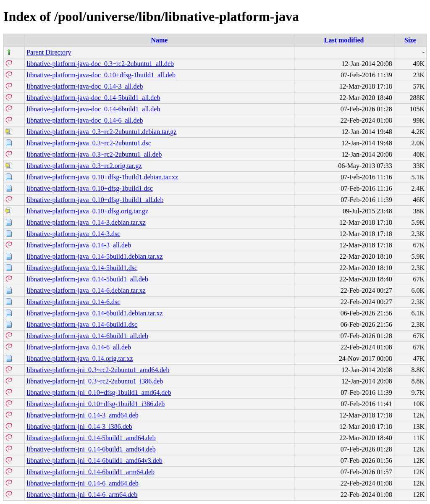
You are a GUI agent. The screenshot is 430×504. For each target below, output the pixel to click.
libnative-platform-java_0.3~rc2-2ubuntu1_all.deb (94, 154)
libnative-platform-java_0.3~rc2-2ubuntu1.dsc (89, 143)
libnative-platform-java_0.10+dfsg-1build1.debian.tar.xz (102, 177)
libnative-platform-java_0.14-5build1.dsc (82, 268)
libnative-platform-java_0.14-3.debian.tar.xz (86, 222)
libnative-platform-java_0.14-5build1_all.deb (87, 279)
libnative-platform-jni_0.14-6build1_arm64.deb (90, 472)
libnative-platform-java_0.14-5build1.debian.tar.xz (94, 256)
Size (410, 40)
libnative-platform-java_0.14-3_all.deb (79, 245)
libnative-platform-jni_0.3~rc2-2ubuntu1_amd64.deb (98, 370)
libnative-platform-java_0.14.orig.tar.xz (80, 358)
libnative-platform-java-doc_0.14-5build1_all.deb (93, 98)
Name (159, 40)
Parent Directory (49, 52)
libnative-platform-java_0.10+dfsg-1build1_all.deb (95, 200)
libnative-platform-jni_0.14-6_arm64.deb (82, 495)
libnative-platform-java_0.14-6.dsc (73, 302)
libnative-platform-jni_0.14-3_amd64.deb (83, 415)
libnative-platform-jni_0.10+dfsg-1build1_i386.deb (96, 404)
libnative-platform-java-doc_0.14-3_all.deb (85, 86)
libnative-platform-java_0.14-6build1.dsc (82, 324)
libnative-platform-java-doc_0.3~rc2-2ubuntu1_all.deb (100, 64)
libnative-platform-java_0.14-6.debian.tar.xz (86, 290)
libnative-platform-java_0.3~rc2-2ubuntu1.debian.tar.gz (101, 132)
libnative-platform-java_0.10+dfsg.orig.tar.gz (87, 211)
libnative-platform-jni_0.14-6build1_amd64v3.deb (94, 461)
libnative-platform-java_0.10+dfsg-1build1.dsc (90, 188)
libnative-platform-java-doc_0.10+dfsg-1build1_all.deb (101, 75)
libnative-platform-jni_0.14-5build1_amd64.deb (91, 438)
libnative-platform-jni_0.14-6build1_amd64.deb (91, 449)
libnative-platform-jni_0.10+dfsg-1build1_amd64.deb (99, 392)
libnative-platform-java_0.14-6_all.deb (79, 347)
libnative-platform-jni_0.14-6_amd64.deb (83, 483)
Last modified (344, 40)
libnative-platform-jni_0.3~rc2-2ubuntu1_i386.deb (95, 381)
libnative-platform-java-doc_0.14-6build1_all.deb (93, 109)
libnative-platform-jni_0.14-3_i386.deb (79, 427)
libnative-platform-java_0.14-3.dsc (73, 234)
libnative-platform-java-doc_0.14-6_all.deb (85, 120)
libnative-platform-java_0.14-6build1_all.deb (87, 336)
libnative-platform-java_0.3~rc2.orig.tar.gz (84, 166)
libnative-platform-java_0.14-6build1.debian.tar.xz (94, 313)
